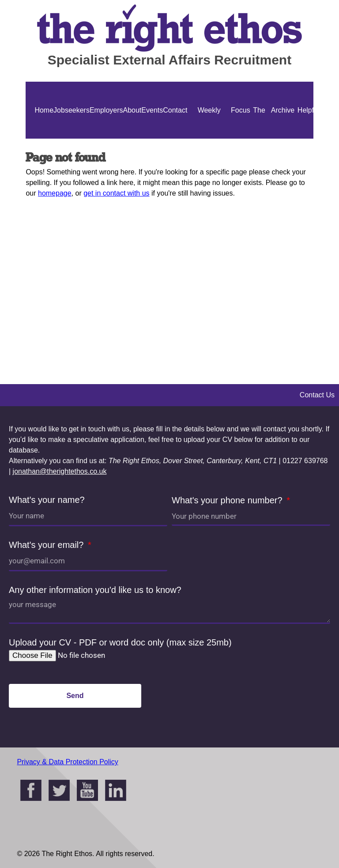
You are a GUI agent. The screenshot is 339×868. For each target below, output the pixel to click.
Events (152, 110)
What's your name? (47, 500)
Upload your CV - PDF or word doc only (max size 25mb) (120, 642)
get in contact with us (116, 193)
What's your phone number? (228, 500)
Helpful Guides (308, 139)
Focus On (241, 139)
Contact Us (175, 139)
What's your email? (47, 545)
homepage (55, 193)
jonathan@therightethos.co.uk (60, 471)
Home (44, 110)
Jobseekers (72, 110)
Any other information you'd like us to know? (95, 590)
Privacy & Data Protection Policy (67, 762)
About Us (132, 139)
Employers (106, 110)
